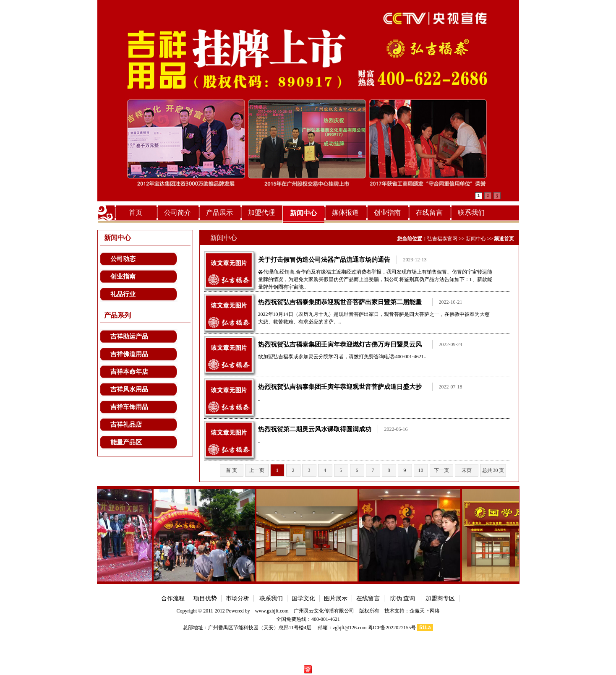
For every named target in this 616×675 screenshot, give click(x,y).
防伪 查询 (403, 598)
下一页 (441, 470)
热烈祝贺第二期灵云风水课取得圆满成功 (315, 429)
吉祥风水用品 (129, 389)
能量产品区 (126, 442)
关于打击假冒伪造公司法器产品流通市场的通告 (324, 260)
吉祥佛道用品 (129, 354)
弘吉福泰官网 (442, 239)
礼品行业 (123, 294)
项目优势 (205, 598)
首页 (136, 212)
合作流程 (173, 598)
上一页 (257, 470)
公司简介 (177, 212)
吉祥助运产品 (129, 336)
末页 (467, 470)
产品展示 (219, 212)
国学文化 (303, 598)
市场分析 (238, 598)
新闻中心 (303, 213)
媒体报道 (345, 212)
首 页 (231, 470)
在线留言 (429, 212)
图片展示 (336, 598)
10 (421, 470)
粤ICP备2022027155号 (392, 628)
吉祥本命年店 (129, 372)
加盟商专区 (440, 598)
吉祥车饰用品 (129, 407)
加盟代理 (261, 212)
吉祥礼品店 (126, 425)
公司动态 (123, 259)
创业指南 (387, 212)
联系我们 (471, 212)
